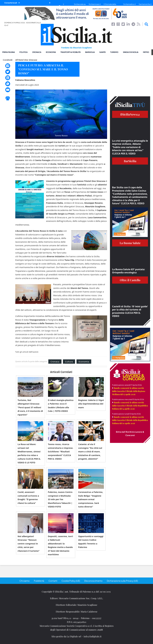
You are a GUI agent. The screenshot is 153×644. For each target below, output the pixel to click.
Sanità (103, 52)
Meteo (146, 52)
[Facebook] (8, 66)
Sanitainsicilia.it (145, 4)
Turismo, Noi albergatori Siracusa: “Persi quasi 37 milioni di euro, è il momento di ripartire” (30, 407)
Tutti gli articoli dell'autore (27, 352)
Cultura (69, 362)
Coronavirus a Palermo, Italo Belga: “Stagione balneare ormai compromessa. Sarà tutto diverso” (91, 499)
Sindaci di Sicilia (131, 52)
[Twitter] (8, 72)
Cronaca (37, 52)
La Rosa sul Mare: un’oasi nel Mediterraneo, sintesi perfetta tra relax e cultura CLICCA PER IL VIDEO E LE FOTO (29, 453)
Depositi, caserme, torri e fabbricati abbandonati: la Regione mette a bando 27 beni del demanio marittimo (60, 545)
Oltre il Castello (130, 280)
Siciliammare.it (95, 4)
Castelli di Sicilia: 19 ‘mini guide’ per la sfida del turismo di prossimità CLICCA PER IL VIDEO (130, 311)
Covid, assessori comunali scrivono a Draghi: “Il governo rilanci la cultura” (28, 497)
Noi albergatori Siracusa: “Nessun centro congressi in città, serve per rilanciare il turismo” (29, 544)
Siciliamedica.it (130, 4)
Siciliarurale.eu (80, 4)
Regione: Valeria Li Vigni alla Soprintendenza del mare (91, 404)
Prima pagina (9, 52)
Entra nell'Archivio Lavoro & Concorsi (130, 433)
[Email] (8, 90)
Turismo (114, 52)
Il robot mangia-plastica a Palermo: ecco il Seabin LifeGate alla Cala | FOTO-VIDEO (61, 406)
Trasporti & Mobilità (71, 52)
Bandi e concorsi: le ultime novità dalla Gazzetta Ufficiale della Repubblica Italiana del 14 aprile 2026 (130, 406)
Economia (51, 52)
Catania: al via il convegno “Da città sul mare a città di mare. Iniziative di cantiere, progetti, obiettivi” (90, 451)
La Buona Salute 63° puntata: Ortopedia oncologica (129, 271)
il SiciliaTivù (67, 6)
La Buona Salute (130, 243)
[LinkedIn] (8, 78)
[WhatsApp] (8, 84)
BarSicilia (90, 52)
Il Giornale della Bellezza (110, 6)
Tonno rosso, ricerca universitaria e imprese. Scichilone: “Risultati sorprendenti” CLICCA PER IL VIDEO (61, 451)
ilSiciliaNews (130, 114)
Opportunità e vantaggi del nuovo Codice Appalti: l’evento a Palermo (91, 542)
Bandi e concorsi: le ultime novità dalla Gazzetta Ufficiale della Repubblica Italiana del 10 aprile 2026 (130, 420)
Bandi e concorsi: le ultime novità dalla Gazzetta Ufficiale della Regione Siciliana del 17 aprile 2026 (129, 391)
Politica (24, 52)
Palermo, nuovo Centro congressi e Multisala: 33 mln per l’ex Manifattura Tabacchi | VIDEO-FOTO (60, 499)
